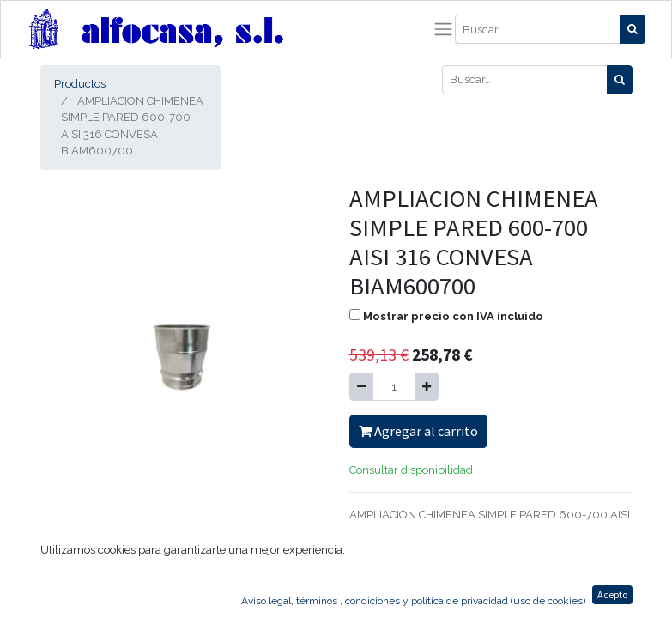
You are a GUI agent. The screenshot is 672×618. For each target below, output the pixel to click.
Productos (80, 84)
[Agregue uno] (427, 387)
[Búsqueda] (633, 29)
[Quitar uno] (361, 387)
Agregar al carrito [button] (418, 431)
